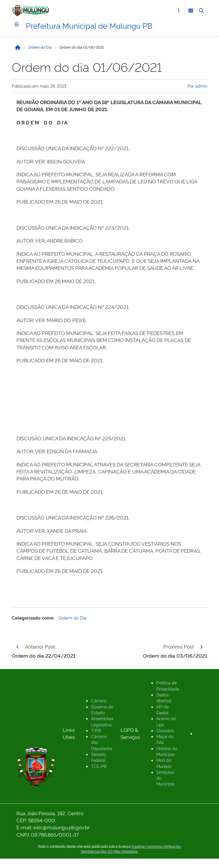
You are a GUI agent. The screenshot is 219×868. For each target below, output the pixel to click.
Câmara (99, 700)
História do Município (167, 751)
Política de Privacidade (168, 685)
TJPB (96, 730)
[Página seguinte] (201, 647)
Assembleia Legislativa (102, 721)
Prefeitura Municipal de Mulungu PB (89, 25)
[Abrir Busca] (201, 11)
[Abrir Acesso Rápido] (179, 11)
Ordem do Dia (40, 47)
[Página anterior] (18, 647)
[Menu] (16, 24)
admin (201, 86)
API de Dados (163, 709)
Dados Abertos (164, 697)
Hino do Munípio (164, 763)
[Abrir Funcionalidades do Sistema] (191, 11)
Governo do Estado (102, 709)
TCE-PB (99, 766)
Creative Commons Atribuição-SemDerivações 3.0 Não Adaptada (131, 849)
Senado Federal (98, 757)
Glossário (165, 730)
